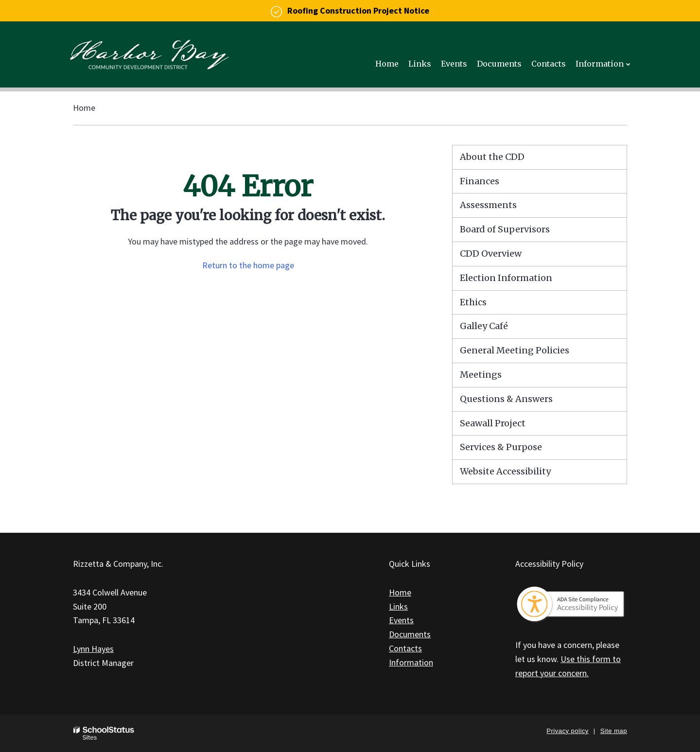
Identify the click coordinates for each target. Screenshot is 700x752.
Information (411, 662)
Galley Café (484, 326)
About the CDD (492, 157)
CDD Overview (491, 254)
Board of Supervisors (505, 229)
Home (84, 108)
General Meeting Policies (515, 350)
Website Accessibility (505, 471)
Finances (480, 181)
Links (398, 606)
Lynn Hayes (93, 649)
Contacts (405, 648)
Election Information (506, 278)
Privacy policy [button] (567, 731)
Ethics (473, 302)
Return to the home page (248, 265)
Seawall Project (493, 423)
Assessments (488, 205)
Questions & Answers (506, 399)
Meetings (481, 375)
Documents (410, 634)
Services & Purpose (501, 447)
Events (401, 620)
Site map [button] (614, 731)
